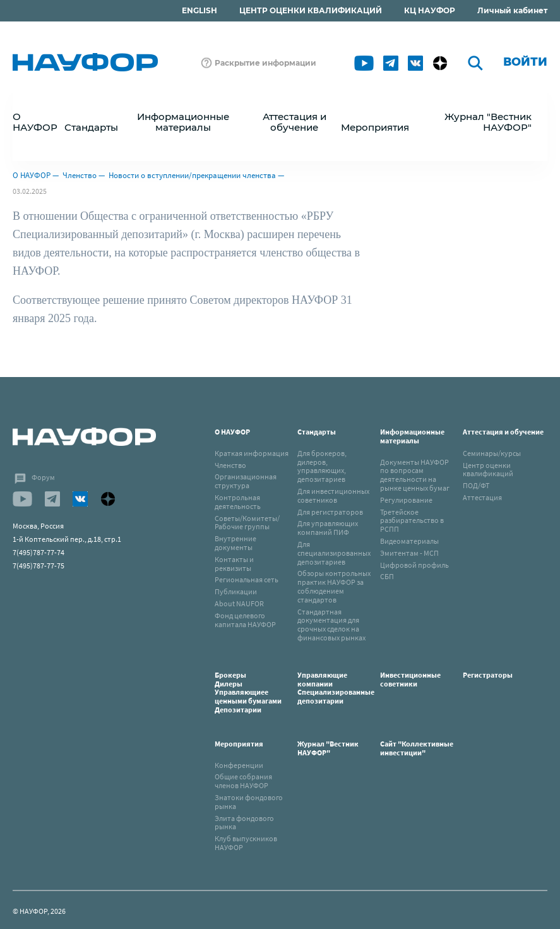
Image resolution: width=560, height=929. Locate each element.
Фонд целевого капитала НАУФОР (245, 620)
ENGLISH (200, 10)
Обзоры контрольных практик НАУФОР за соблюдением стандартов (334, 586)
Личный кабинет (512, 10)
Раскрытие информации (265, 63)
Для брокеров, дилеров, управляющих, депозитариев (322, 466)
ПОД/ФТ (476, 485)
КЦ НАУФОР (430, 10)
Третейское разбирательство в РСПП (412, 521)
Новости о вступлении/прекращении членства (192, 175)
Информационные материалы (412, 436)
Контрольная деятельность (238, 502)
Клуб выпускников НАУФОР (246, 843)
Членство (80, 175)
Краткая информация (252, 453)
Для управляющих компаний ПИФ (328, 528)
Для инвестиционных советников (333, 495)
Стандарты (317, 432)
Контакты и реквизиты (234, 564)
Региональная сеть (247, 579)
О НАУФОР (32, 175)
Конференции (239, 765)
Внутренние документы (235, 543)
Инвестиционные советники (410, 679)
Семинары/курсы (492, 453)
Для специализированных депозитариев (334, 553)
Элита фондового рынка (244, 823)
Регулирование (406, 500)
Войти (525, 62)
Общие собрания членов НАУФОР (243, 781)
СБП (387, 576)
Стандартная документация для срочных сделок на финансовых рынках (331, 625)
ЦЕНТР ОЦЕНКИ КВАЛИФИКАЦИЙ (311, 10)
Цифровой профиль (414, 565)
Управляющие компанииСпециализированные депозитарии (336, 688)
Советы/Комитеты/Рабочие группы (247, 523)
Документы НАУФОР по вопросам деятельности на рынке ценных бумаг (415, 475)
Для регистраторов (330, 512)
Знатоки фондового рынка (249, 802)
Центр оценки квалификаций (488, 470)
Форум (43, 477)
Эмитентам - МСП (409, 553)
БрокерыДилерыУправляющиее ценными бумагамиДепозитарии (248, 692)
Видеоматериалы (409, 541)
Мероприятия (239, 744)
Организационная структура (246, 481)
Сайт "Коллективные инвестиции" (417, 748)
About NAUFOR (239, 603)
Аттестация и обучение (503, 432)
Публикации (236, 591)
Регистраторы (488, 675)
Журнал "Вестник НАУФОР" (488, 122)
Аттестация (482, 497)
